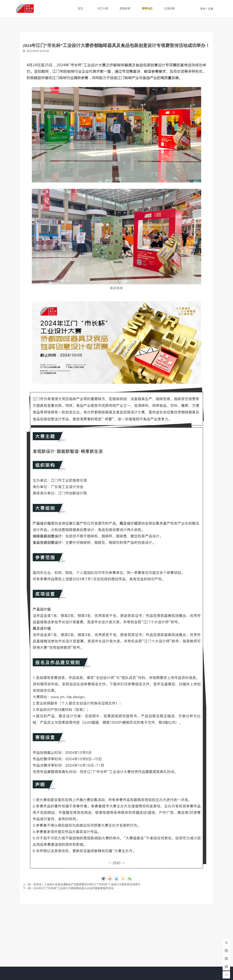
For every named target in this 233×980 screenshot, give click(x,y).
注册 (211, 9)
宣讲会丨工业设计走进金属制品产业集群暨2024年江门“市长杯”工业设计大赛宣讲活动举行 (87, 884)
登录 (203, 9)
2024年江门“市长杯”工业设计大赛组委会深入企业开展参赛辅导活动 (74, 888)
